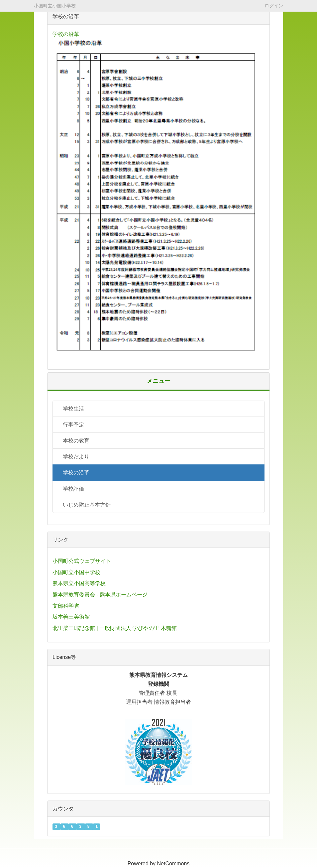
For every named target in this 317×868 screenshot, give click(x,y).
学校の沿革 (66, 34)
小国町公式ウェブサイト (82, 561)
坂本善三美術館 (71, 617)
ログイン (274, 5)
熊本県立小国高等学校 (79, 583)
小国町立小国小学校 (55, 6)
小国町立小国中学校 (76, 572)
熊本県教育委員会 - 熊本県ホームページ (100, 595)
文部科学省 (66, 606)
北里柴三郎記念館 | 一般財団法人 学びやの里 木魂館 (115, 628)
